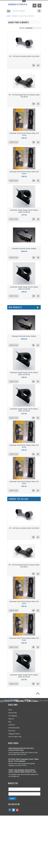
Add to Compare (38, 65)
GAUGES (15, 16)
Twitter (14, 810)
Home (9, 16)
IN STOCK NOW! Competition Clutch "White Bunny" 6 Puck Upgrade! (24, 760)
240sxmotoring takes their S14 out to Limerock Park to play (21, 749)
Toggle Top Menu (24, 1)
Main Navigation (9, 11)
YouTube (17, 810)
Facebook (10, 810)
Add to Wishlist (34, 65)
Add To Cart (14, 142)
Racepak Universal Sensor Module (24, 249)
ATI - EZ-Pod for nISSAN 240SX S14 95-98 (24, 56)
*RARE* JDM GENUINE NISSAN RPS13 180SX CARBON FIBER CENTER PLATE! (22, 771)
